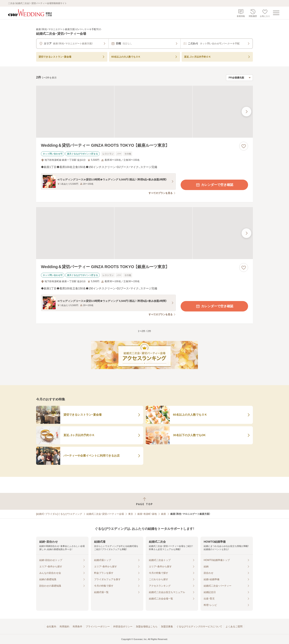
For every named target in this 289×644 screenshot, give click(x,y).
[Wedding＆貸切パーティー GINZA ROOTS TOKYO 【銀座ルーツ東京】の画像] (144, 112)
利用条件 (77, 627)
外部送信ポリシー (123, 627)
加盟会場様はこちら (147, 627)
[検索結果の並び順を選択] (239, 78)
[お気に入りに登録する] (244, 146)
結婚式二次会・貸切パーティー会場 (105, 514)
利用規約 (64, 627)
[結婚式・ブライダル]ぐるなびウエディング (59, 514)
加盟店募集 (167, 627)
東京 (131, 514)
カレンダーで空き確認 (214, 185)
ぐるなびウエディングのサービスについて (199, 627)
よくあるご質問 (234, 627)
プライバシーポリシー (98, 627)
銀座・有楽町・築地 (147, 514)
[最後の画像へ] (246, 112)
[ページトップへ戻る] (144, 501)
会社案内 (51, 627)
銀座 (164, 514)
